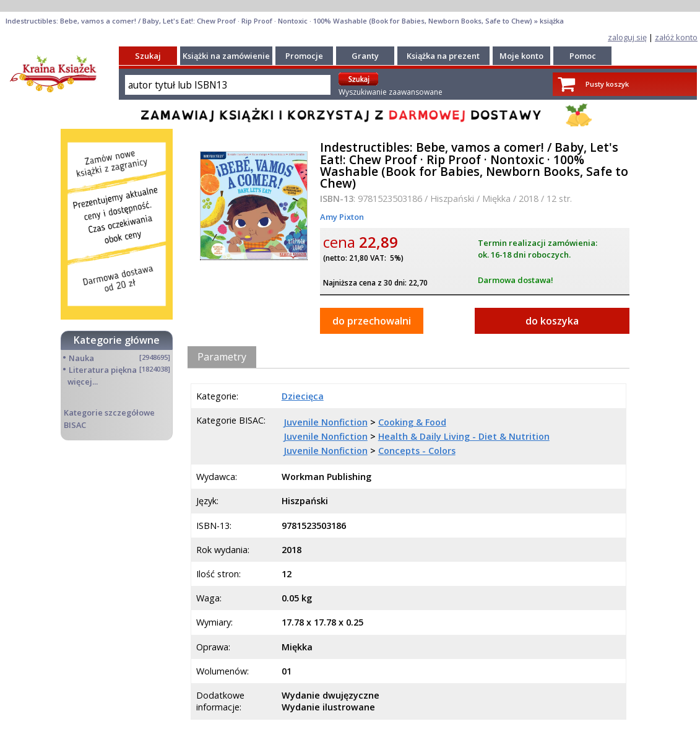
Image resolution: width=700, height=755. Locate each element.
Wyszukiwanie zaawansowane (391, 92)
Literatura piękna (103, 370)
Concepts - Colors (417, 451)
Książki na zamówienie (226, 56)
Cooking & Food (412, 422)
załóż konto (676, 37)
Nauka (81, 358)
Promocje (304, 56)
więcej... (83, 382)
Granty (365, 56)
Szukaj (148, 56)
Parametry (222, 357)
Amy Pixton (342, 217)
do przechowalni (372, 321)
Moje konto (521, 56)
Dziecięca (303, 396)
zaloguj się (627, 37)
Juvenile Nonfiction (326, 422)
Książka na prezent (443, 56)
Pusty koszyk (607, 84)
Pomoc (583, 56)
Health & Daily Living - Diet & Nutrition (464, 436)
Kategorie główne (117, 340)
